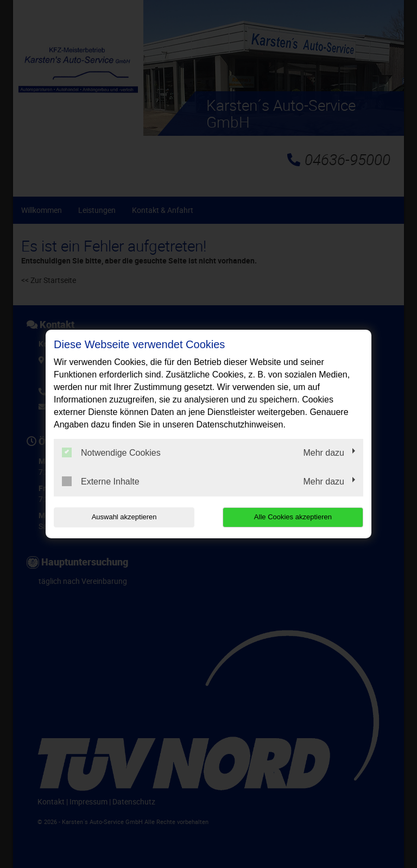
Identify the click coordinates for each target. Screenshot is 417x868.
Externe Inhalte (101, 481)
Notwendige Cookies (111, 452)
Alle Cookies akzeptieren (293, 517)
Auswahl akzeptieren (123, 517)
